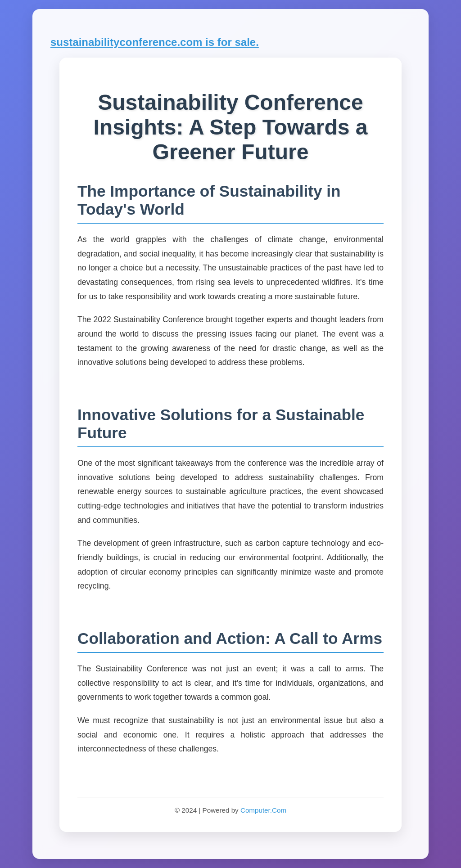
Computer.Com (263, 810)
